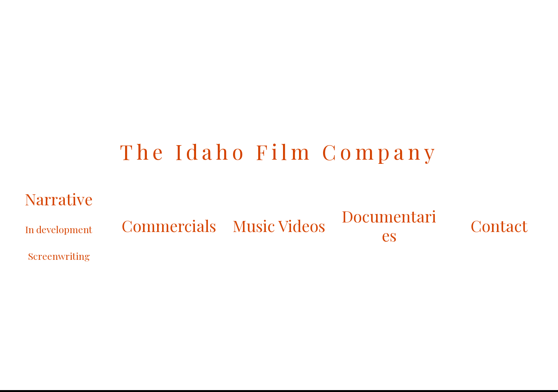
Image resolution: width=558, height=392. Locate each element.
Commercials (169, 226)
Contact (499, 226)
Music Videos (279, 226)
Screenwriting (59, 256)
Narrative (59, 199)
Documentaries (389, 226)
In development (59, 229)
